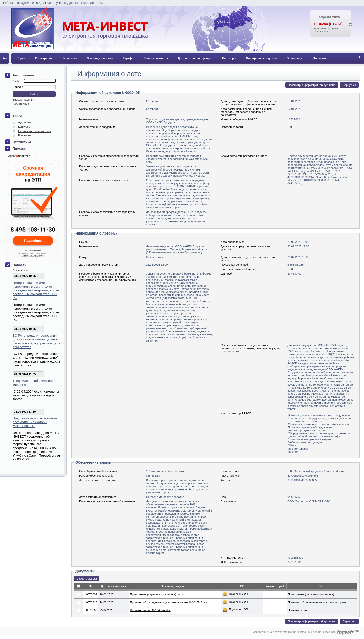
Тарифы (129, 58)
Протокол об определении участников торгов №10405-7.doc (169, 602)
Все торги (24, 135)
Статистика (22, 142)
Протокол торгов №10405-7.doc (150, 610)
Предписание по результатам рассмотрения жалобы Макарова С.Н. (35, 422)
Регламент (70, 58)
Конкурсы (24, 127)
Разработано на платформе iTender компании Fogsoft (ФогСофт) (293, 632)
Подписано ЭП (238, 594)
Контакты (320, 58)
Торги (21, 58)
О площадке (295, 58)
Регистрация (44, 58)
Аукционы (25, 122)
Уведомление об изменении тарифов (34, 383)
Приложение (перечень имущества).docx (157, 594)
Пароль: (18, 87)
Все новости (21, 270)
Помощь (19, 149)
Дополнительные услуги (195, 58)
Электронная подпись (261, 58)
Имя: (16, 81)
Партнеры (229, 58)
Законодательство (100, 58)
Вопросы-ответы (156, 58)
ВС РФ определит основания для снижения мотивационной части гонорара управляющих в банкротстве (37, 341)
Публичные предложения (35, 131)
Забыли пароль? (23, 100)
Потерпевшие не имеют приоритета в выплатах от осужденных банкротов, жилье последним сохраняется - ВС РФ (36, 290)
